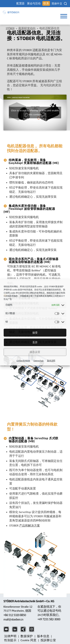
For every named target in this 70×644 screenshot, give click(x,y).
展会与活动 (34, 3)
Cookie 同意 (28, 640)
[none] (57, 4)
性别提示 (10, 640)
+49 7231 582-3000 (49, 619)
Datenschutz (39, 361)
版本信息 (43, 636)
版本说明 (51, 361)
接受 (35, 333)
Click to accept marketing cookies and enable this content (35, 113)
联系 (46, 3)
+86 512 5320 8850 (15, 615)
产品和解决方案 (30, 526)
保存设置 (35, 352)
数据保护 (27, 636)
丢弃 (35, 342)
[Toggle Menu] (64, 16)
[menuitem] (57, 4)
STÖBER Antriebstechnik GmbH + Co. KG (29, 601)
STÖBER (10, 28)
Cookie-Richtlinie (23, 361)
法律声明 (10, 636)
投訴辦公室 (48, 640)
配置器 (20, 3)
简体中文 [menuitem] (57, 4)
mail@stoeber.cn (13, 619)
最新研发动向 (27, 28)
